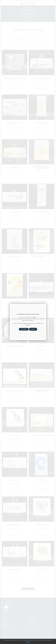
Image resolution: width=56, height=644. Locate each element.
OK (28, 642)
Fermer (33, 329)
